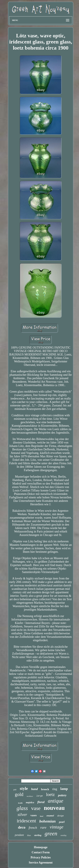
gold (19, 794)
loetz (50, 794)
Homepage (41, 847)
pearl (62, 822)
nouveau (54, 808)
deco (22, 827)
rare (43, 827)
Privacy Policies (41, 857)
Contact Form (41, 852)
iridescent (26, 821)
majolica (30, 802)
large (40, 796)
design (60, 816)
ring (55, 789)
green (51, 833)
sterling (38, 835)
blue (29, 835)
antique (55, 801)
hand (34, 789)
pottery (62, 795)
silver (22, 815)
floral (41, 802)
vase (36, 808)
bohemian (48, 821)
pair (15, 790)
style (24, 788)
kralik (20, 803)
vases (34, 815)
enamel (50, 816)
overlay (63, 835)
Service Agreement (41, 863)
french (33, 828)
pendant (19, 835)
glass (22, 808)
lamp (64, 789)
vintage (57, 827)
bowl (42, 816)
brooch (45, 789)
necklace (30, 796)
